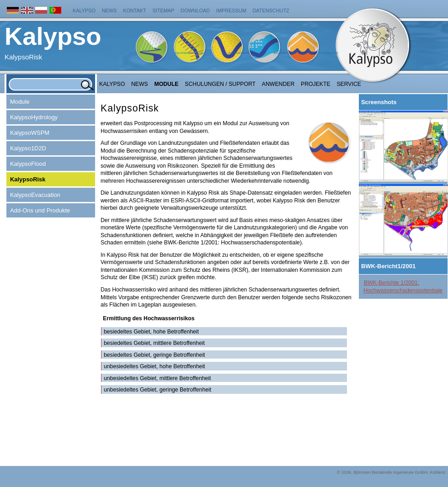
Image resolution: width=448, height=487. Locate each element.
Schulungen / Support (220, 84)
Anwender (278, 84)
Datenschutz (271, 11)
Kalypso (84, 11)
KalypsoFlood (284, 53)
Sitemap (164, 11)
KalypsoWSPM (239, 53)
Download (195, 11)
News (109, 11)
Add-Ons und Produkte (40, 210)
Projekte (316, 84)
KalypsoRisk (329, 53)
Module (167, 84)
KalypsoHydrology (190, 53)
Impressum (231, 11)
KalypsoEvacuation (35, 195)
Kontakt (135, 11)
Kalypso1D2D (28, 148)
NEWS (140, 84)
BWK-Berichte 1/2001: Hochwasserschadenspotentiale (403, 287)
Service (349, 84)
